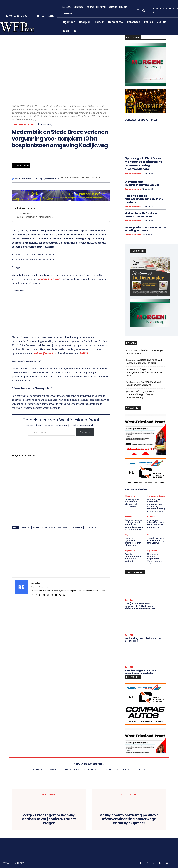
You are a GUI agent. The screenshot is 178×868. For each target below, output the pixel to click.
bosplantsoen (48, 528)
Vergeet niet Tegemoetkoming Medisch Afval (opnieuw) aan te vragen (49, 819)
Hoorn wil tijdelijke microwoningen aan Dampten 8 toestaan (144, 199)
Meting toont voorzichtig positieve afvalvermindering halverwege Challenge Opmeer (129, 819)
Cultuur (151, 535)
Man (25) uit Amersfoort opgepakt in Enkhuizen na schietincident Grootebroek (140, 606)
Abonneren (85, 432)
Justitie (129, 600)
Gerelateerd (25, 214)
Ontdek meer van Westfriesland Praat (37, 217)
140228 (84, 353)
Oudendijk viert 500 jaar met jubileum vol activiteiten (132, 503)
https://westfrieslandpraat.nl (41, 587)
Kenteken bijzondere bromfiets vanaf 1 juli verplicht (133, 542)
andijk (36, 528)
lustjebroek (64, 528)
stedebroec (91, 528)
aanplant (25, 528)
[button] (144, 10)
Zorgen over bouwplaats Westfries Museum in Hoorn (144, 372)
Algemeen (130, 496)
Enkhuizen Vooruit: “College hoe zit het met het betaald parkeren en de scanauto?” (134, 525)
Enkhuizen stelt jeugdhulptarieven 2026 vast (143, 183)
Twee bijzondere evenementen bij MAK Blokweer (155, 541)
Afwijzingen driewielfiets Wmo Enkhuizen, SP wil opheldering (156, 524)
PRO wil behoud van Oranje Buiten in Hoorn (144, 352)
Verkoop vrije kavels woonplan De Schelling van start (145, 229)
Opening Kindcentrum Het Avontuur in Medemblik (133, 558)
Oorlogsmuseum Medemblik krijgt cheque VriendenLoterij (141, 394)
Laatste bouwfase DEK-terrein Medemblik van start (144, 361)
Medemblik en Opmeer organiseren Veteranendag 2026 (155, 559)
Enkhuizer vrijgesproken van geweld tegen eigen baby (140, 672)
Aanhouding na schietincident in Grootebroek (143, 640)
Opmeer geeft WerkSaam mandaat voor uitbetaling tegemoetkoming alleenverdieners (143, 164)
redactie (26, 179)
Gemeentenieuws (23, 124)
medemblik (78, 528)
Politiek (128, 517)
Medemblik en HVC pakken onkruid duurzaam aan (141, 215)
